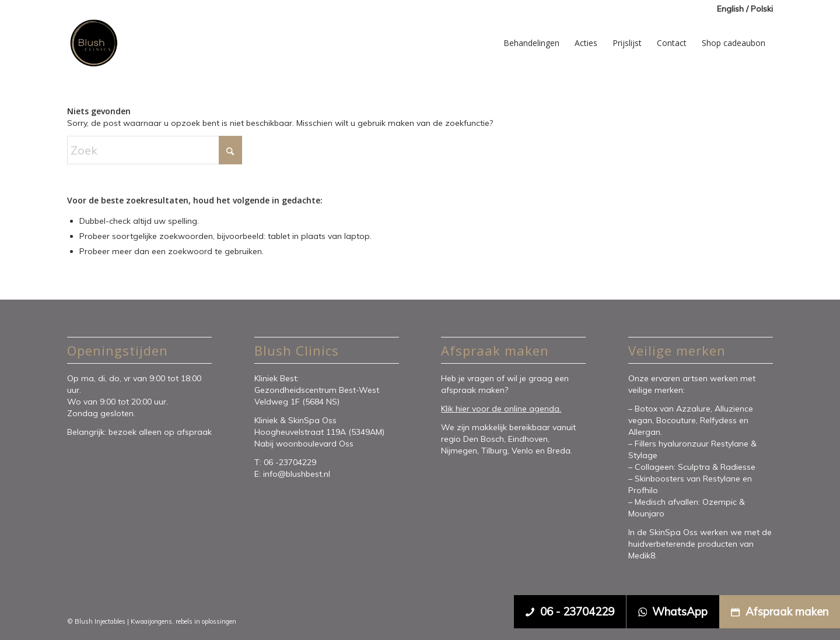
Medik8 (642, 555)
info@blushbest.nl (297, 474)
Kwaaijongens (151, 621)
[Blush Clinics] (93, 43)
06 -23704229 (291, 462)
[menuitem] (742, 9)
